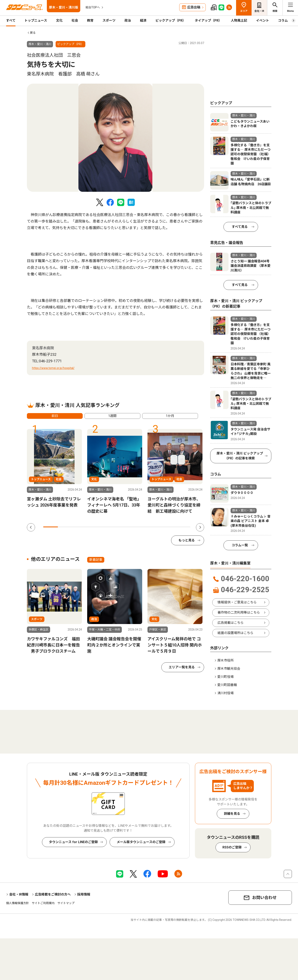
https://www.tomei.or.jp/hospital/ (53, 368)
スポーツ (109, 21)
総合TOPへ (93, 7)
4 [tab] (95, 527)
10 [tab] (183, 527)
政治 (128, 21)
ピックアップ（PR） (171, 21)
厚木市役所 (225, 660)
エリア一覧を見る (182, 667)
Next (200, 527)
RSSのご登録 (232, 847)
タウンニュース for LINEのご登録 (73, 842)
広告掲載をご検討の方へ (53, 894)
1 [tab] (51, 527)
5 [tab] (109, 527)
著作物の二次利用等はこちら (239, 612)
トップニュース (36, 21)
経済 (143, 21)
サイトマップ (66, 903)
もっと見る (187, 540)
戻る (33, 33)
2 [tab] (65, 527)
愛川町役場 (225, 677)
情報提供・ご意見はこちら (237, 602)
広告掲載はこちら (231, 623)
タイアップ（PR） (208, 21)
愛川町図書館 (227, 685)
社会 (75, 21)
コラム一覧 (240, 545)
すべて (11, 21)
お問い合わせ (264, 898)
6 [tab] (124, 527)
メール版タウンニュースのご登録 (141, 842)
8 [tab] (154, 527)
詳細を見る (232, 814)
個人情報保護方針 (18, 903)
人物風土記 (239, 21)
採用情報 (84, 894)
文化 (59, 21)
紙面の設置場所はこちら (235, 633)
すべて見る (240, 227)
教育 (90, 21)
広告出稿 (194, 7)
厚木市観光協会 (229, 669)
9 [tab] (168, 527)
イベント (263, 21)
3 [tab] (80, 527)
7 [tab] (139, 527)
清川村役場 (225, 693)
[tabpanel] (115, 138)
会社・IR (259, 11)
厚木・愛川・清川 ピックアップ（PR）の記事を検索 (240, 456)
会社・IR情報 (19, 894)
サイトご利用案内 (43, 903)
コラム (283, 21)
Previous (31, 527)
